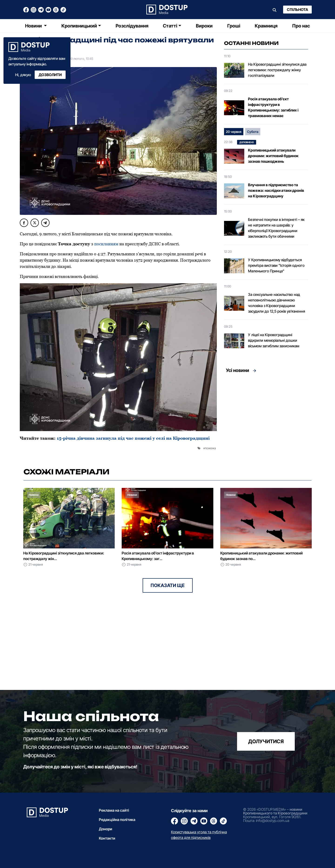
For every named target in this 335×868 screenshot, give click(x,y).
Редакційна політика (117, 820)
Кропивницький (79, 26)
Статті (170, 26)
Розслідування (132, 26)
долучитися (266, 741)
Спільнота (297, 10)
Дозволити (50, 75)
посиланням (107, 244)
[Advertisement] (266, 419)
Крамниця (266, 26)
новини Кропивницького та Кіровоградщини (275, 811)
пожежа (210, 448)
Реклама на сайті (114, 810)
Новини (34, 26)
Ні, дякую (23, 75)
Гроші (234, 26)
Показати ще (168, 585)
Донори (106, 829)
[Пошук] (275, 10)
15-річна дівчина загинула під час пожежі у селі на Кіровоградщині (133, 438)
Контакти (107, 838)
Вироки (204, 26)
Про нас (301, 26)
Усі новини (238, 370)
